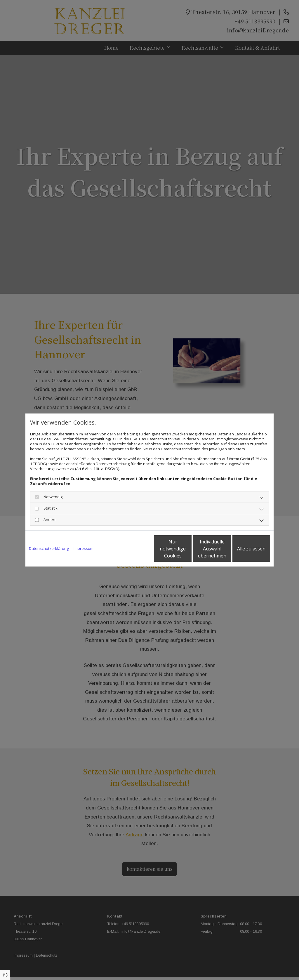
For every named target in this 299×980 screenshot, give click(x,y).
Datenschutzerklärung (49, 549)
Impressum (84, 549)
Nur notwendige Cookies (132, 549)
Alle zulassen (243, 549)
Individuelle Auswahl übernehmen (188, 549)
